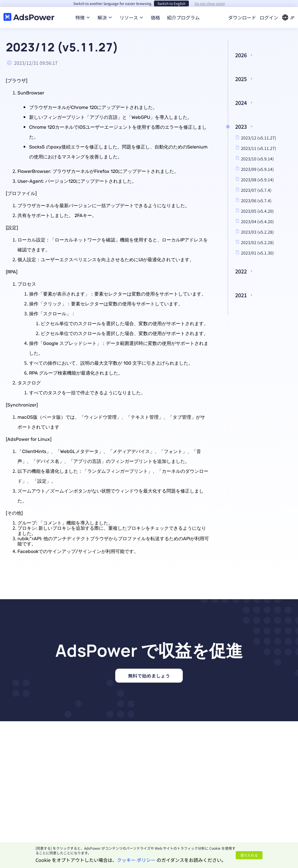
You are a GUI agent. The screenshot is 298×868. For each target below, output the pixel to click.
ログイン (269, 17)
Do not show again (210, 3)
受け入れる (249, 855)
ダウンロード (242, 17)
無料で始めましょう (149, 676)
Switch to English (171, 3)
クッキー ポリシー (136, 860)
